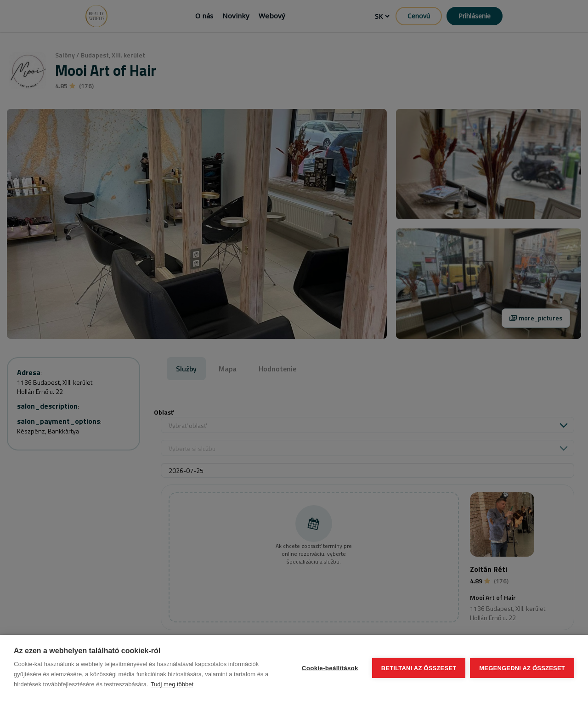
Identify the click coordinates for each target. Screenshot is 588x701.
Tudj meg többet (172, 684)
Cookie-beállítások (330, 668)
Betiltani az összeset (419, 668)
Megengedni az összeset (522, 668)
